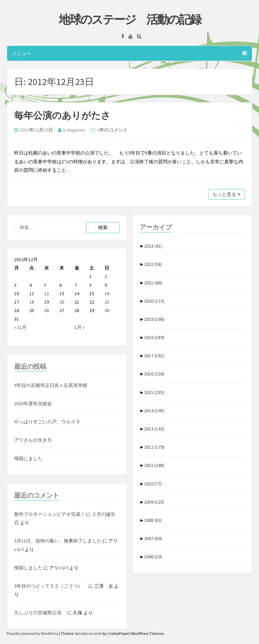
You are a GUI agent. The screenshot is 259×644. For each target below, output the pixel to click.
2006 (153, 557)
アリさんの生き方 (33, 440)
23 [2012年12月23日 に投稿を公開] (107, 302)
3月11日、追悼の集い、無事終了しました (58, 541)
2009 (154, 502)
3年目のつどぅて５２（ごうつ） (51, 586)
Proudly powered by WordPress (33, 633)
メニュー (129, 53)
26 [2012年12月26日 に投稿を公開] (47, 310)
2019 (154, 319)
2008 (153, 520)
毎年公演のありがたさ (62, 115)
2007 (153, 538)
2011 (154, 465)
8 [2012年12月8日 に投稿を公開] (91, 285)
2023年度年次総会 (33, 403)
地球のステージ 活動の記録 (130, 20)
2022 (153, 264)
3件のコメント (112, 130)
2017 (154, 356)
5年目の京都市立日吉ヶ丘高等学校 (51, 385)
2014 (154, 411)
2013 (154, 429)
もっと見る (226, 194)
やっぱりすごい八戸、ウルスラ (47, 422)
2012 (154, 447)
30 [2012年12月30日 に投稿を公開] (107, 310)
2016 (154, 374)
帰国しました (28, 458)
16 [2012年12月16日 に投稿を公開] (107, 293)
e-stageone (74, 130)
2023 (153, 246)
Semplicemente (89, 633)
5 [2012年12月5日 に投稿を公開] (45, 285)
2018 (154, 337)
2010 (153, 484)
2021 (153, 283)
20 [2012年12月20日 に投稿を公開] (62, 302)
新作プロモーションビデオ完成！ (50, 514)
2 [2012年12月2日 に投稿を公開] (106, 276)
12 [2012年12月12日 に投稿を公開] (47, 293)
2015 (154, 392)
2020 (154, 301)
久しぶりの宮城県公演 (40, 613)
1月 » (80, 327)
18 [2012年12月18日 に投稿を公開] (32, 302)
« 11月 (20, 327)
